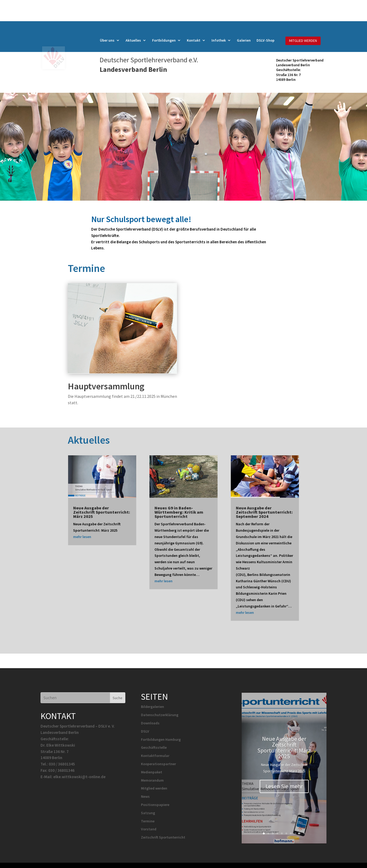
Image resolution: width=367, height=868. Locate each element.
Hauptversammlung (106, 386)
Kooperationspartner (158, 764)
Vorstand (149, 829)
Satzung (148, 813)
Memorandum (152, 780)
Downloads (150, 723)
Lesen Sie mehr (284, 793)
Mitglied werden (154, 788)
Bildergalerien (152, 707)
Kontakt (194, 41)
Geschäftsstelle (154, 747)
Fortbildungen (164, 41)
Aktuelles (133, 41)
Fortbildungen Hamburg (161, 739)
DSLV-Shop (266, 41)
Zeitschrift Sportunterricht (163, 837)
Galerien (244, 41)
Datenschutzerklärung (160, 715)
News (145, 796)
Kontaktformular (155, 756)
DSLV (145, 731)
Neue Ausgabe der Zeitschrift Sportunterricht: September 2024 (264, 512)
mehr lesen (82, 537)
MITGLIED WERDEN (303, 41)
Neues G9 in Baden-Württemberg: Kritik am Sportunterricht (179, 512)
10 (304, 833)
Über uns (107, 41)
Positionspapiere (155, 805)
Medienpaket (152, 772)
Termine (148, 821)
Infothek (219, 41)
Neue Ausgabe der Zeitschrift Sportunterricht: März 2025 (102, 512)
